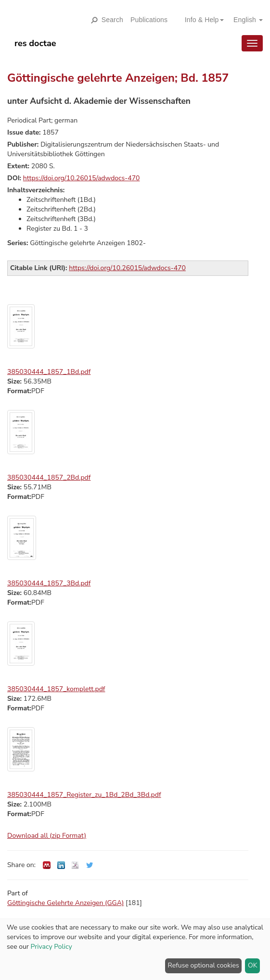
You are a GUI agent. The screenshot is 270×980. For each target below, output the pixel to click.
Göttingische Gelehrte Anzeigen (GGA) (65, 903)
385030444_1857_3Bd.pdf (49, 583)
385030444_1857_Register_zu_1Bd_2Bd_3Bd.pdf (84, 795)
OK (253, 965)
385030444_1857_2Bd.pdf (49, 478)
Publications (149, 20)
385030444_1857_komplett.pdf (56, 689)
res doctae (35, 43)
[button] (201, 20)
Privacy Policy (51, 947)
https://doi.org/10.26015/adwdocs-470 (82, 178)
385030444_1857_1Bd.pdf (49, 372)
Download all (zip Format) (47, 836)
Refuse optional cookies (204, 965)
